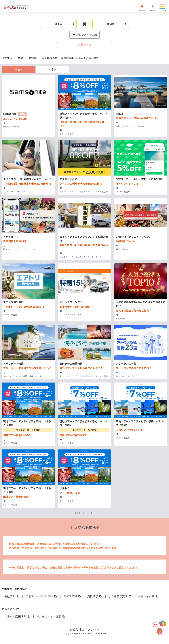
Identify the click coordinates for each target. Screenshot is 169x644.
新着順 (19, 69)
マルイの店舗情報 (17, 616)
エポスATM (72, 596)
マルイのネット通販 (51, 616)
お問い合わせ (148, 596)
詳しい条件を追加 (84, 35)
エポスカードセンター (41, 596)
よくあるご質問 (120, 596)
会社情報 (12, 596)
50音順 (52, 69)
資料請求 (95, 596)
